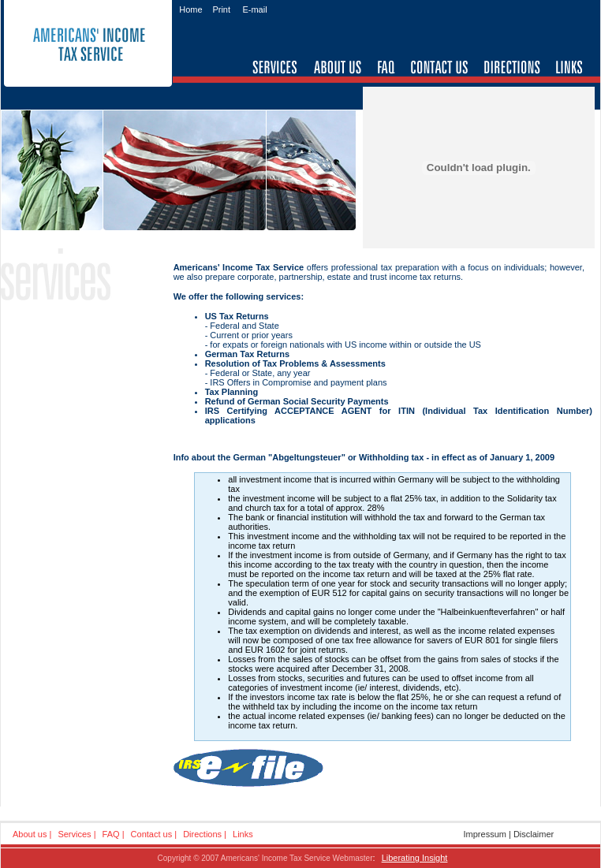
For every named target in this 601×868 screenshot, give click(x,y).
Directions (202, 834)
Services (74, 834)
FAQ (111, 834)
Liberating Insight (415, 858)
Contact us (152, 834)
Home (190, 9)
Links (243, 834)
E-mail (254, 9)
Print (221, 9)
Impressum (485, 834)
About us (30, 834)
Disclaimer (534, 834)
